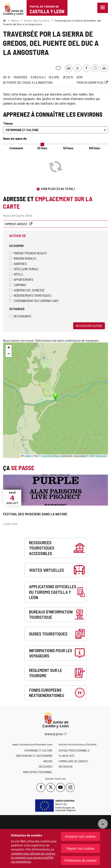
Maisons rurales (23, 258)
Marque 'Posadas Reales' (28, 253)
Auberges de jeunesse (27, 290)
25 (42, 148)
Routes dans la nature (37, 20)
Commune (16, 148)
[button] (9, 348)
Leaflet (26, 456)
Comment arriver (16, 224)
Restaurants (20, 316)
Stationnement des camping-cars (34, 301)
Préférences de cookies (81, 860)
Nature (15, 20)
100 (95, 148)
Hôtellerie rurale (24, 269)
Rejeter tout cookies (80, 848)
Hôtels (16, 274)
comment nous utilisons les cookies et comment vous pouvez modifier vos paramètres (33, 857)
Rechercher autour (89, 326)
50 (69, 148)
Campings (18, 285)
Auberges (18, 264)
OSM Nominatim (98, 456)
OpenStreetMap (50, 456)
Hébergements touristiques (30, 295)
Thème (8, 123)
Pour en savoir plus (90, 82)
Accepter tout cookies (80, 836)
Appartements (21, 279)
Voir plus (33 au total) (58, 189)
